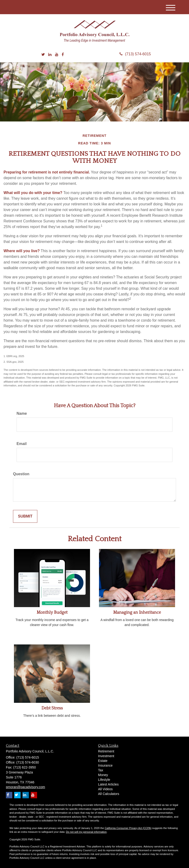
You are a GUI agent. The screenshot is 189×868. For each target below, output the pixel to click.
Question (21, 474)
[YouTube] (57, 55)
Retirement (106, 751)
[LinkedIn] (50, 55)
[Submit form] (25, 516)
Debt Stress (52, 708)
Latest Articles (108, 784)
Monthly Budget (52, 613)
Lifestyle (104, 780)
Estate (103, 761)
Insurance (105, 765)
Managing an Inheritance (137, 613)
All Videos (105, 789)
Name (22, 413)
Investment (106, 756)
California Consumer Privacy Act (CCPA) (128, 828)
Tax (101, 770)
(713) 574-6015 (135, 54)
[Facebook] (63, 55)
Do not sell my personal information (86, 832)
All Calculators (109, 794)
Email (22, 444)
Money (103, 775)
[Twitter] (43, 55)
